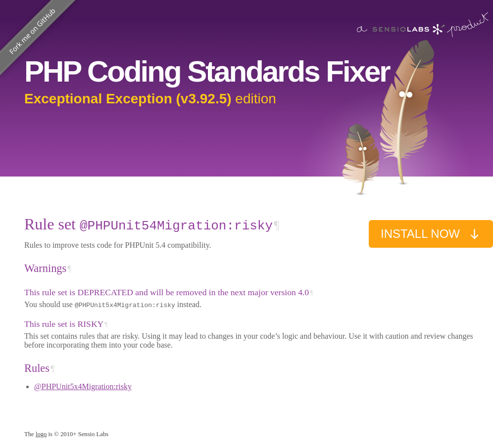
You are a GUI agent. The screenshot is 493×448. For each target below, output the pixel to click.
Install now (431, 234)
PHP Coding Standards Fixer (207, 71)
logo (41, 434)
